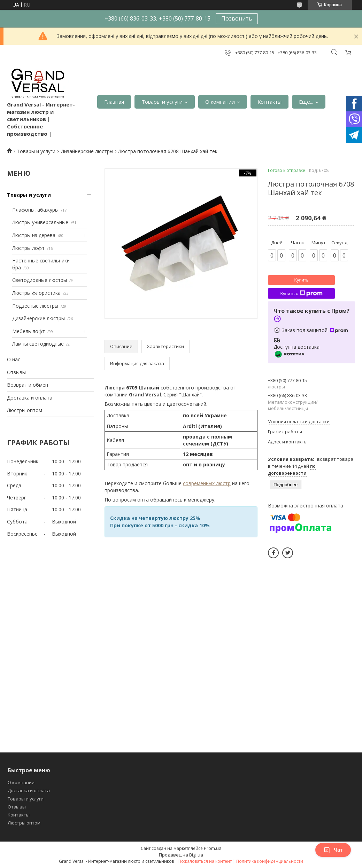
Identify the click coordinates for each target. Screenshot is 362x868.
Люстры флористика (36, 293)
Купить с (301, 293)
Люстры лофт (28, 248)
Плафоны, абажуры (35, 210)
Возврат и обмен (28, 385)
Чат (333, 850)
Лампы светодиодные (38, 344)
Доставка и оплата (30, 398)
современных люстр (207, 483)
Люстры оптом (25, 410)
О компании (220, 102)
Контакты (269, 102)
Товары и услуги (162, 102)
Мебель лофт (29, 331)
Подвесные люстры (35, 306)
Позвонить (237, 18)
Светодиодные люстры (40, 280)
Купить (301, 280)
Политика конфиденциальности (270, 861)
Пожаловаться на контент (205, 861)
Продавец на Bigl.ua (181, 855)
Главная (114, 102)
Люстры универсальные (40, 222)
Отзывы (16, 372)
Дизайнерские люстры (87, 151)
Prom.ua (213, 848)
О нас (14, 359)
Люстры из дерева (34, 235)
